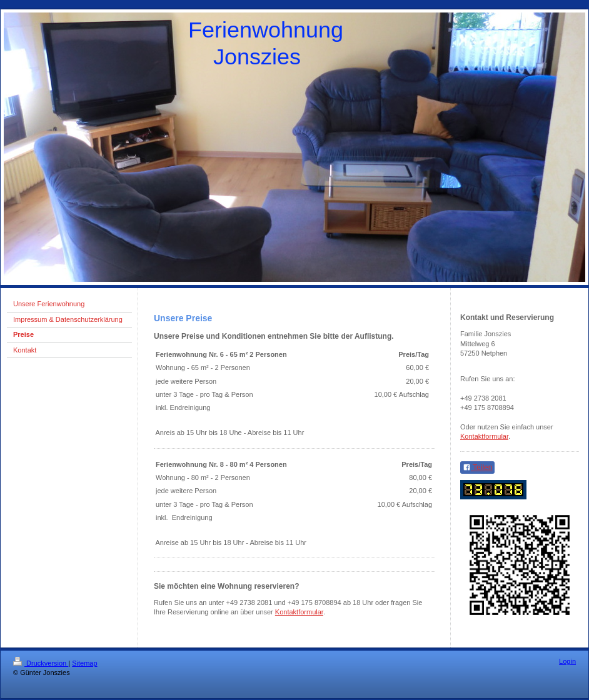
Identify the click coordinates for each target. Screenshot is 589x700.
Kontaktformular (299, 612)
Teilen (477, 467)
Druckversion (41, 663)
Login (567, 661)
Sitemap (84, 663)
